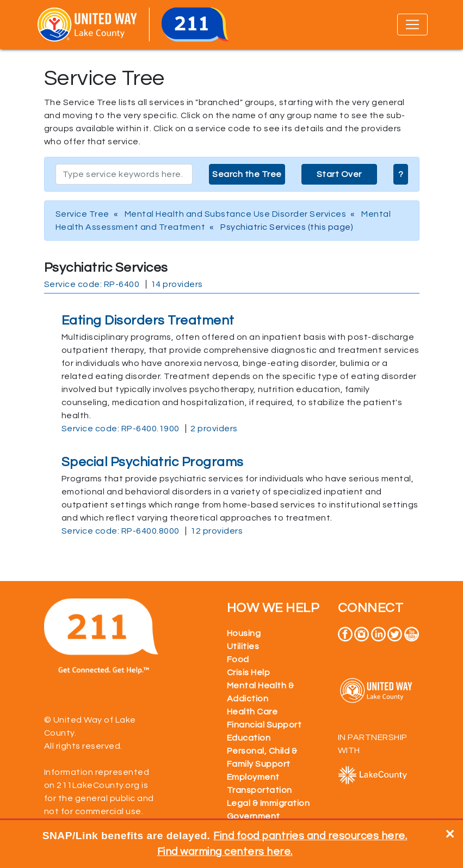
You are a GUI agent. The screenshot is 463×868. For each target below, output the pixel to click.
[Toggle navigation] (412, 25)
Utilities (243, 646)
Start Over (339, 174)
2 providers (214, 429)
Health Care (252, 712)
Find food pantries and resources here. (310, 836)
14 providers (177, 284)
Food (238, 659)
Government (254, 816)
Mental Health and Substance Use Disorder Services (236, 214)
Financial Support (264, 725)
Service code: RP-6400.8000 (121, 531)
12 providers (217, 531)
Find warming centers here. (225, 852)
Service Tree (82, 214)
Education (249, 738)
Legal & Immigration (268, 803)
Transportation (260, 790)
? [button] (401, 174)
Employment (253, 777)
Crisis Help (249, 673)
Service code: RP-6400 (92, 284)
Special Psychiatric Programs (153, 462)
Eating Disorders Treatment (148, 320)
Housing (244, 633)
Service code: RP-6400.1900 (121, 429)
